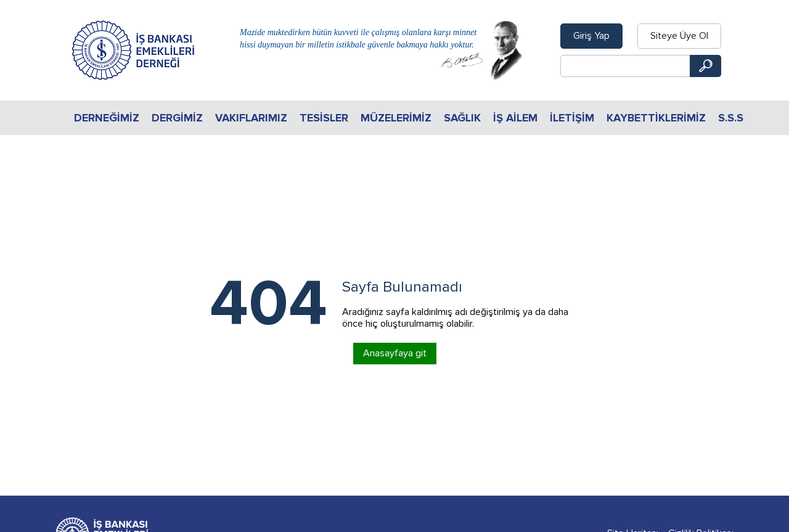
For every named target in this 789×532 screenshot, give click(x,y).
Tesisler (324, 118)
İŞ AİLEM (515, 118)
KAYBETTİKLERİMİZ (656, 118)
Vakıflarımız (251, 118)
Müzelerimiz (396, 118)
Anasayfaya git (395, 353)
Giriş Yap (591, 36)
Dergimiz (177, 118)
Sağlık (462, 118)
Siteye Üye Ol (679, 36)
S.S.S (731, 118)
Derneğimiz (107, 118)
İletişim (572, 118)
